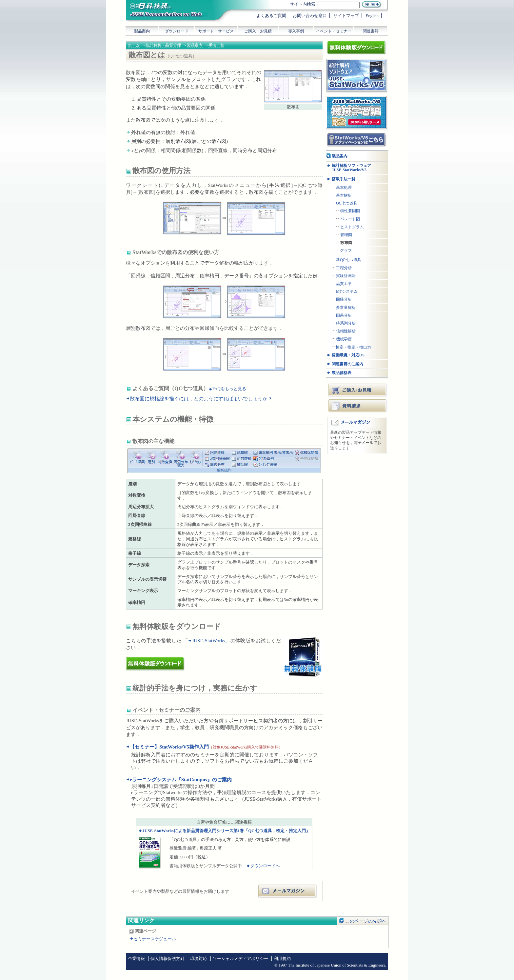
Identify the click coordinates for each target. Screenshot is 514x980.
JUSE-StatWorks (208, 641)
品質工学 (344, 284)
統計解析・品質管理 (163, 45)
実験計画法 (346, 276)
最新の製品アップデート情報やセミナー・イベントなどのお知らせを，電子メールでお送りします (356, 440)
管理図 (346, 235)
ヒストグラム (352, 227)
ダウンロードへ (265, 866)
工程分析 (344, 268)
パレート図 (350, 219)
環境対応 (199, 959)
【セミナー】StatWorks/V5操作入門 (169, 747)
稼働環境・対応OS (348, 355)
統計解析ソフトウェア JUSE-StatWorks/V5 (351, 168)
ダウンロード (177, 31)
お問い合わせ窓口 (310, 16)
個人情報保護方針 (168, 959)
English (372, 16)
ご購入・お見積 (358, 390)
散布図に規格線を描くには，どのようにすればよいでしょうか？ (201, 399)
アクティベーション (345, 135)
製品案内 (195, 45)
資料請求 (358, 406)
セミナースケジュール (155, 939)
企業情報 (136, 959)
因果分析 (344, 316)
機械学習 (344, 339)
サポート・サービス (216, 31)
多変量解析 (346, 308)
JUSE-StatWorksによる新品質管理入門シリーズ (226, 831)
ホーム (134, 45)
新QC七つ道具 (349, 260)
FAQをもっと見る (229, 389)
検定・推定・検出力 (353, 347)
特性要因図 (350, 211)
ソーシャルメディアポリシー (240, 959)
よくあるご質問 (271, 16)
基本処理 (344, 188)
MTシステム (347, 292)
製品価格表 (342, 373)
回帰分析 (344, 300)
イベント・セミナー (334, 31)
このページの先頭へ (366, 921)
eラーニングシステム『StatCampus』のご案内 (181, 780)
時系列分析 (346, 323)
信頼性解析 (346, 331)
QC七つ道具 (347, 203)
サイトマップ (346, 16)
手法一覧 (216, 45)
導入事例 (296, 31)
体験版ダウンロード (150, 660)
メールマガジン (288, 887)
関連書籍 (371, 31)
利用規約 (282, 959)
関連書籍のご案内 (347, 364)
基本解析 (344, 196)
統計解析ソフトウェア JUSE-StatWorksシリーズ (354, 65)
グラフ (346, 251)
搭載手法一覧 (344, 179)
